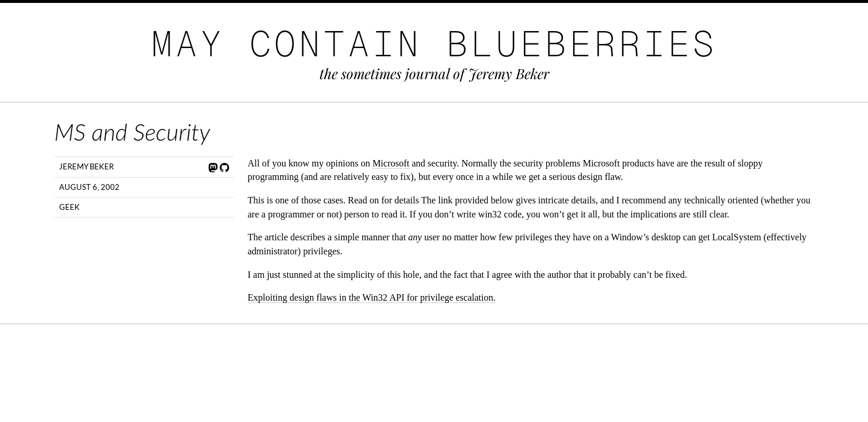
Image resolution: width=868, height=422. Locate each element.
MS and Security (132, 132)
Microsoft (391, 163)
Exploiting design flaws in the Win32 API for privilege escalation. (372, 297)
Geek (69, 207)
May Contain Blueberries (434, 44)
